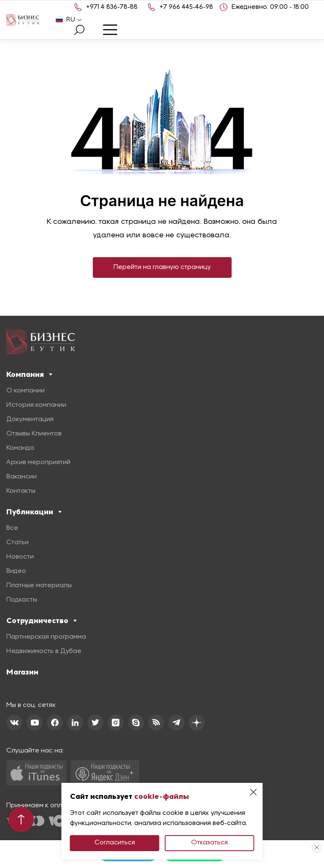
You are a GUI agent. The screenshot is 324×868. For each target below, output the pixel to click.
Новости (20, 557)
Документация (30, 419)
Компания (29, 374)
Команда (20, 448)
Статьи (18, 543)
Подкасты (22, 600)
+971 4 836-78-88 (112, 7)
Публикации (34, 512)
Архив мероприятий (38, 462)
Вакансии (22, 477)
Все (12, 528)
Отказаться (209, 843)
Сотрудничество (42, 621)
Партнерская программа (46, 637)
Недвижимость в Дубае (44, 651)
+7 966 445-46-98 (186, 7)
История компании (36, 405)
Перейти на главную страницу (162, 267)
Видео (16, 571)
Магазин (22, 672)
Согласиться (115, 843)
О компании (26, 391)
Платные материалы (39, 586)
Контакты (21, 491)
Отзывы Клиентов (34, 434)
